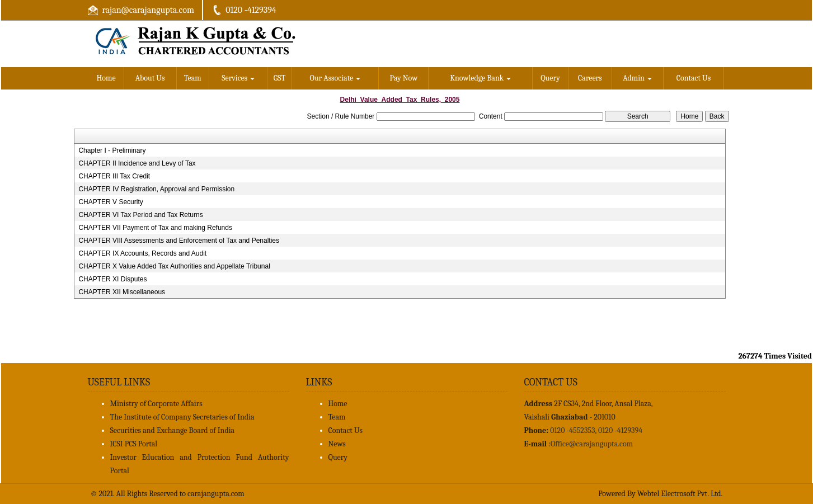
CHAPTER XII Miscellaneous (122, 292)
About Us (150, 78)
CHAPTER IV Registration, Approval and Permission (156, 189)
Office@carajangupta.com (592, 444)
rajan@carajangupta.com (148, 10)
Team (193, 78)
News (337, 444)
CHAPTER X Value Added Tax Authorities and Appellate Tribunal (174, 266)
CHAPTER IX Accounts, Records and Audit (142, 253)
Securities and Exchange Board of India (173, 430)
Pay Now (404, 78)
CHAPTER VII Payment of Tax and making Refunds (155, 228)
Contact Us (694, 78)
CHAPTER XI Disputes (112, 279)
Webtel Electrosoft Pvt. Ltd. (680, 494)
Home (106, 78)
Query (550, 78)
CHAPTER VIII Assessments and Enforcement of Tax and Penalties (179, 241)
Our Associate (335, 78)
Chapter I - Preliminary (112, 150)
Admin (637, 78)
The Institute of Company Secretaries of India (182, 417)
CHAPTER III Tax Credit (114, 176)
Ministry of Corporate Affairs (156, 404)
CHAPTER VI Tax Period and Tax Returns (140, 215)
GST (280, 78)
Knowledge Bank (480, 78)
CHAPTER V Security (111, 202)
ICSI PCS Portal (134, 444)
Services (238, 78)
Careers (590, 78)
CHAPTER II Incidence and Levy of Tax (137, 163)
